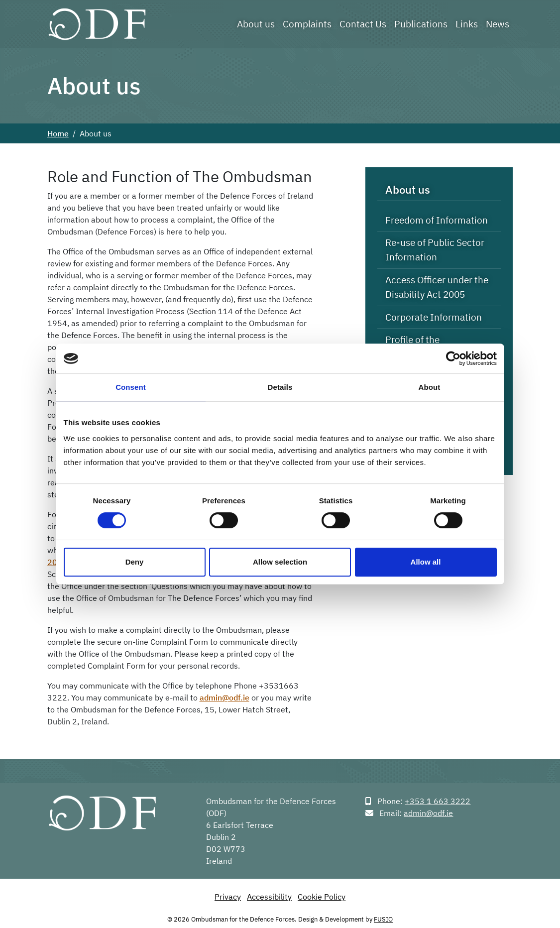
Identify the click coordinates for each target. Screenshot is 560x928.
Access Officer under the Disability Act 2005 (437, 287)
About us (256, 24)
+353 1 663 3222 (438, 801)
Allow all (426, 562)
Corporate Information (434, 317)
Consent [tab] (131, 387)
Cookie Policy (322, 897)
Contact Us (363, 24)
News (498, 24)
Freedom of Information (437, 220)
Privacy (228, 897)
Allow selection (280, 562)
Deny (135, 562)
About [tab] (430, 387)
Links (467, 24)
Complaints (307, 24)
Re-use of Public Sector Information (435, 249)
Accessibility (269, 897)
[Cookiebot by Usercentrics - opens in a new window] (453, 358)
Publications (421, 24)
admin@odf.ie (224, 697)
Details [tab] (280, 387)
